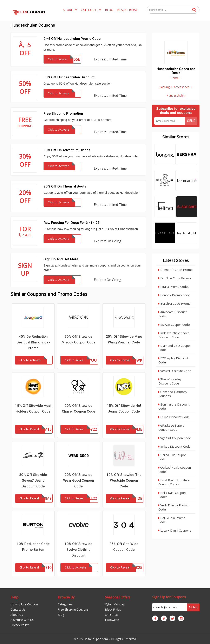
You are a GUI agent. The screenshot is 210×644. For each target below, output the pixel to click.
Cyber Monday (115, 604)
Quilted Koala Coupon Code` (175, 469)
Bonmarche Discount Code (174, 406)
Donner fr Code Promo (176, 270)
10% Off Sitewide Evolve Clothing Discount (78, 550)
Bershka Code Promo (175, 303)
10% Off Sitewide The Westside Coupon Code (124, 480)
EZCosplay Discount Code (173, 360)
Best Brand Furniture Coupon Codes (174, 482)
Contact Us (18, 609)
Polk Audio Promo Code (172, 520)
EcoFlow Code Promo (175, 278)
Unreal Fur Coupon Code (172, 457)
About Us (17, 615)
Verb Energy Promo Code (173, 507)
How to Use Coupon (24, 604)
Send (191, 121)
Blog (61, 615)
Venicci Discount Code (175, 371)
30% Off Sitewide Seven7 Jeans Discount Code (33, 480)
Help (14, 597)
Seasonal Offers (118, 597)
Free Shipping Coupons (73, 609)
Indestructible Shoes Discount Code (174, 335)
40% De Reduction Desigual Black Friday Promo (33, 342)
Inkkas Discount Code (175, 446)
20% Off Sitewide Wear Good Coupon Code (78, 480)
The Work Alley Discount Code (170, 381)
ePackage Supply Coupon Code (171, 427)
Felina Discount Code (174, 417)
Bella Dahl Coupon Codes (172, 495)
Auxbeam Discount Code (173, 314)
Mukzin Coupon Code (174, 324)
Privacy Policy (20, 625)
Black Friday (113, 609)
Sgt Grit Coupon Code (175, 438)
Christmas (112, 615)
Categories (65, 604)
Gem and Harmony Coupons (173, 394)
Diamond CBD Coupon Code (175, 348)
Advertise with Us (22, 620)
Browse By (66, 597)
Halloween (112, 620)
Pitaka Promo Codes (174, 287)
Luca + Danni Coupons (175, 530)
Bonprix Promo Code (174, 295)
